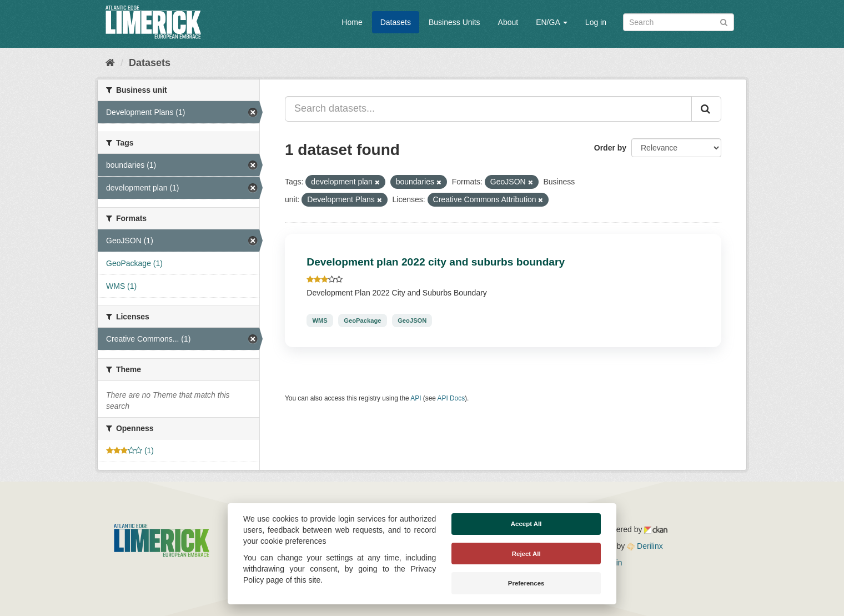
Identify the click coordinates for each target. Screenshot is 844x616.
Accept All (526, 524)
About (508, 22)
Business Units (454, 22)
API (416, 398)
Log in (596, 22)
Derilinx (645, 546)
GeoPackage (362, 320)
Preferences (526, 583)
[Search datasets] (679, 22)
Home (352, 22)
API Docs (451, 398)
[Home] (110, 63)
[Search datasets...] (488, 109)
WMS (320, 320)
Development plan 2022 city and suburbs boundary (436, 262)
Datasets (396, 22)
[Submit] (724, 21)
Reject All (526, 554)
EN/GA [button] (552, 22)
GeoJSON (412, 320)
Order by (610, 148)
